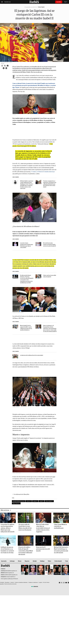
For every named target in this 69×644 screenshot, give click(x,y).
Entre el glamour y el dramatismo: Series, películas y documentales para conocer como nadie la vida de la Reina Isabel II (50, 329)
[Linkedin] (68, 583)
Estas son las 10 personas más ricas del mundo (43, 549)
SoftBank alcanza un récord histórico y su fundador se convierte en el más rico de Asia (7, 550)
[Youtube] (66, 583)
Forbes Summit (58, 561)
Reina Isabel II (49, 501)
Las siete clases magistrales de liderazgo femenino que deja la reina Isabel (27, 245)
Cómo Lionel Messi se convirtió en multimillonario (60, 526)
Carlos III (29, 501)
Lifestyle (35, 561)
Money (20, 561)
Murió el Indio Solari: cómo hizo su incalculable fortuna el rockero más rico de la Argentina (43, 528)
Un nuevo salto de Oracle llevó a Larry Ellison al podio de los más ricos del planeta (25, 527)
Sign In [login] (66, 2)
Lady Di (41, 501)
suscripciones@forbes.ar (11, 577)
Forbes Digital (41, 7)
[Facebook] (60, 583)
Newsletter (7, 582)
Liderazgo (12, 561)
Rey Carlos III (16, 503)
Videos (49, 561)
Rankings (42, 561)
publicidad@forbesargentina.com (11, 571)
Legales (40, 582)
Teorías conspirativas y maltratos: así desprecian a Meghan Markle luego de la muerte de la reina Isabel (50, 184)
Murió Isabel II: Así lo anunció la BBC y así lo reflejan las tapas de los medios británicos (26, 328)
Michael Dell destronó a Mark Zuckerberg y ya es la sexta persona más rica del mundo (61, 550)
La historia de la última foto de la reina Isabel (32, 355)
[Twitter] (62, 583)
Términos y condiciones (33, 582)
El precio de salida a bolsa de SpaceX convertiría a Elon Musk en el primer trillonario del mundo (26, 551)
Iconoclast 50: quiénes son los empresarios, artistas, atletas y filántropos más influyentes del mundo (8, 528)
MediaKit (2, 582)
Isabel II (35, 501)
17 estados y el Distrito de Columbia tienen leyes (43, 172)
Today (66, 561)
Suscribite (59, 2)
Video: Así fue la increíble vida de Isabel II (50, 276)
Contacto (12, 582)
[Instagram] (64, 583)
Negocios (27, 561)
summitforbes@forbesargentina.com (11, 575)
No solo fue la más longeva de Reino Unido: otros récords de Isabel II (49, 245)
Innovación (4, 561)
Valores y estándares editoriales (21, 582)
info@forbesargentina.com (9, 573)
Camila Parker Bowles (18, 501)
